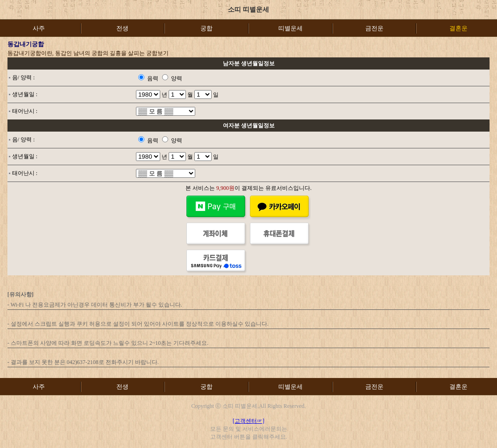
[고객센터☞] (248, 421)
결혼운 (458, 387)
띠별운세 (291, 28)
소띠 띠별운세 (248, 10)
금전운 (374, 28)
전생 (122, 28)
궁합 (206, 28)
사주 (39, 28)
